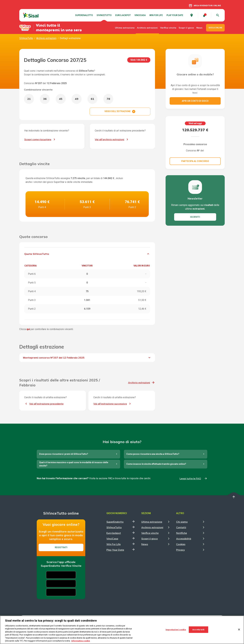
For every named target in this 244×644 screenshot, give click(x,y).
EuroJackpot (123, 15)
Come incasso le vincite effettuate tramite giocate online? (156, 464)
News (199, 28)
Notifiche (182, 533)
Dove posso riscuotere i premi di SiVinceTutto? (64, 454)
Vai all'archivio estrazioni (109, 139)
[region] (122, 630)
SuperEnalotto (84, 15)
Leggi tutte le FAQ (190, 478)
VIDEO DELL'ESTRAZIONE (120, 112)
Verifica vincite (168, 28)
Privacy (181, 550)
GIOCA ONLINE (215, 28)
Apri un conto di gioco (195, 101)
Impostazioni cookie (176, 630)
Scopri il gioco (186, 28)
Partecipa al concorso (195, 161)
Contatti (181, 527)
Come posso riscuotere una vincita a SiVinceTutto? (153, 454)
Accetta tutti (198, 630)
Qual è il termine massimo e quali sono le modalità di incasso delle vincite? (74, 464)
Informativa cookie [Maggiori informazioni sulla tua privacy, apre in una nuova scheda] (81, 641)
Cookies (181, 544)
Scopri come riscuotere (38, 139)
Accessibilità (184, 539)
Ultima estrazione (125, 28)
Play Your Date (175, 15)
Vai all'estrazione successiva (110, 404)
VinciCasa (140, 15)
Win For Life (156, 15)
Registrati (61, 547)
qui (28, 329)
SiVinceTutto (104, 15)
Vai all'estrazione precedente (46, 404)
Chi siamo (182, 522)
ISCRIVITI (195, 217)
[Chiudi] (239, 630)
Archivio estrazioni (147, 28)
